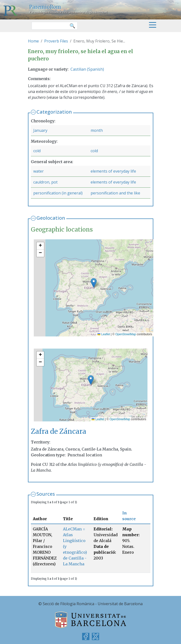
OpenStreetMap (126, 334)
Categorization (54, 112)
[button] (94, 283)
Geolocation (51, 218)
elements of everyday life (113, 171)
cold (37, 151)
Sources (46, 494)
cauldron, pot (45, 182)
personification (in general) (58, 193)
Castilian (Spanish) (87, 69)
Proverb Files (56, 41)
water (39, 171)
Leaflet (104, 334)
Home (33, 41)
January (40, 130)
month (97, 130)
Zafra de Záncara (59, 431)
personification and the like (115, 193)
